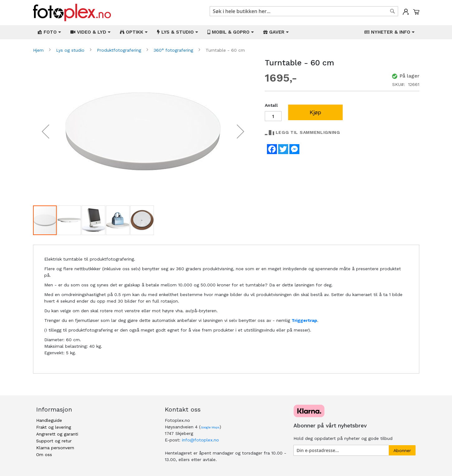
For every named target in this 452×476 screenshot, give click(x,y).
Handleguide (49, 420)
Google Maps (210, 427)
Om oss (44, 455)
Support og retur (54, 441)
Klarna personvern (55, 448)
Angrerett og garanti (57, 434)
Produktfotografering (120, 50)
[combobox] (304, 11)
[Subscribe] (402, 450)
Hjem (39, 50)
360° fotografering (174, 50)
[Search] (393, 11)
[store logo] (72, 13)
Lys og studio (71, 50)
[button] (45, 132)
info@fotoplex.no (200, 440)
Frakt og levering (54, 427)
